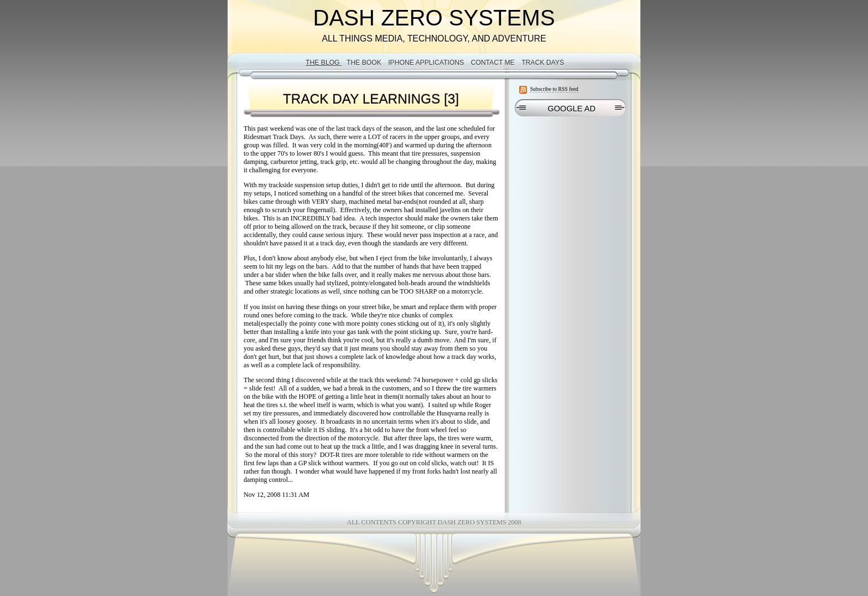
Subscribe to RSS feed (554, 89)
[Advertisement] (570, 192)
